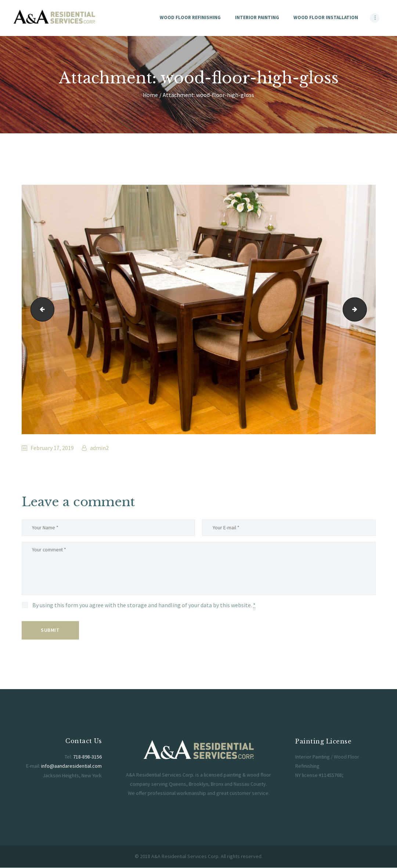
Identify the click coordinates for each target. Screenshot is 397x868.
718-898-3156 (87, 758)
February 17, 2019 (52, 448)
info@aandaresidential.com (72, 767)
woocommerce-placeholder (364, 309)
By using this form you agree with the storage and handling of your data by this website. (144, 606)
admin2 (99, 448)
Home (150, 95)
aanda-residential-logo (40, 309)
